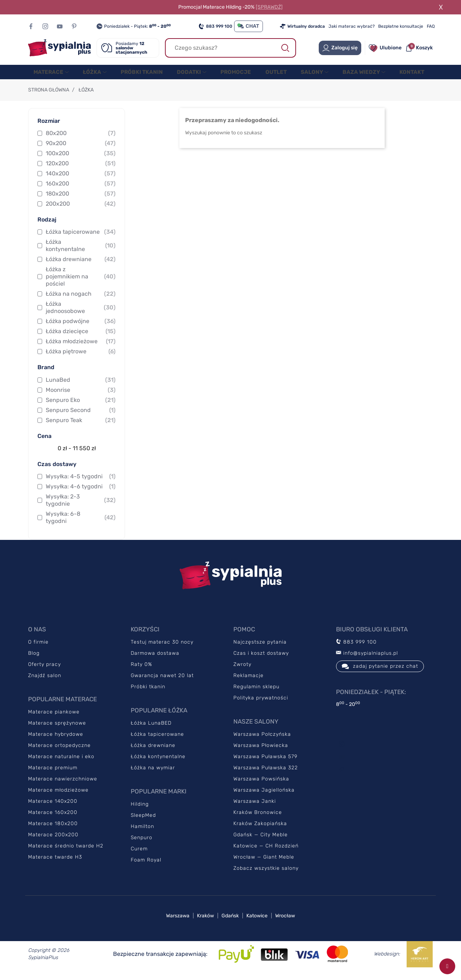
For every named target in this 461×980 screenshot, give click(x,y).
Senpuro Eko (81, 407)
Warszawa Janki (255, 808)
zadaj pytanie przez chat (380, 674)
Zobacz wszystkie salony (266, 875)
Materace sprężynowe (57, 730)
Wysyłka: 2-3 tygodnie (81, 507)
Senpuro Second (81, 417)
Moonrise (81, 397)
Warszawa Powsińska (261, 786)
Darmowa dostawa (155, 660)
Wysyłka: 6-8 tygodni (81, 525)
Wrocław (285, 923)
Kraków (205, 923)
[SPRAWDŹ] (269, 7)
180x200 (81, 201)
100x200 (81, 161)
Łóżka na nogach (81, 301)
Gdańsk (230, 923)
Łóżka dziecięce (81, 339)
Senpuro (142, 845)
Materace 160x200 (53, 820)
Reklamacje (249, 683)
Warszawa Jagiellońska (264, 797)
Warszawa (178, 923)
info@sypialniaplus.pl (367, 660)
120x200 (81, 171)
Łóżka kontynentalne (81, 253)
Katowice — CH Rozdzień (266, 853)
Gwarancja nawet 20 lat (162, 683)
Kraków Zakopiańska (260, 831)
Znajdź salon (45, 683)
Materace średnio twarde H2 (66, 853)
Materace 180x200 (53, 831)
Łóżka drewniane (81, 267)
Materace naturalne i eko (61, 764)
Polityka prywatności (261, 705)
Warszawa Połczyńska (262, 741)
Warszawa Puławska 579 (265, 764)
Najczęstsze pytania (260, 649)
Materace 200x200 (53, 842)
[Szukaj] (230, 48)
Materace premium (53, 775)
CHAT (249, 26)
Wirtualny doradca (302, 26)
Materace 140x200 (53, 808)
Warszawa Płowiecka (261, 753)
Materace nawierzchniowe (63, 786)
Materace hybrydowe (56, 741)
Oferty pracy (44, 672)
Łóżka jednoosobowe (81, 315)
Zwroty (242, 672)
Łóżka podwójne (81, 328)
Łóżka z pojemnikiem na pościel (81, 284)
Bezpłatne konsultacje (401, 26)
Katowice (257, 923)
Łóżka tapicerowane (81, 239)
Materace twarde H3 (55, 864)
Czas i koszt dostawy (261, 660)
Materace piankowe (54, 719)
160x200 (81, 191)
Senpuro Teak (81, 428)
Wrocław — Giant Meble (264, 864)
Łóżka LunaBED (151, 730)
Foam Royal (146, 867)
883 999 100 (215, 26)
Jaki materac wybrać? (352, 26)
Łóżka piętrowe (81, 359)
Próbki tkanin (148, 694)
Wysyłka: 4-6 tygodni (81, 494)
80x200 (81, 140)
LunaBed (81, 387)
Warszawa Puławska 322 (266, 775)
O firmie (38, 649)
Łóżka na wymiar (153, 775)
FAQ (431, 26)
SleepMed (143, 822)
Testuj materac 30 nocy (162, 649)
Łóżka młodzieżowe (81, 349)
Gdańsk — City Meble (261, 842)
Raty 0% (141, 672)
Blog (34, 660)
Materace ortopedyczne (59, 753)
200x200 (81, 211)
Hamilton (142, 834)
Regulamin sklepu (256, 694)
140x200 (81, 181)
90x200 (81, 151)
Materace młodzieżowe (58, 797)
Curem (139, 856)
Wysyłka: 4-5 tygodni (81, 484)
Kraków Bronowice (258, 820)
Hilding (140, 811)
